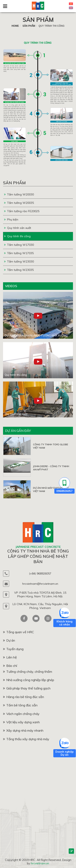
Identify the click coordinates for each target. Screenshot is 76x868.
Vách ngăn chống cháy (21, 714)
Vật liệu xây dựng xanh (21, 722)
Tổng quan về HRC (19, 632)
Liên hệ (10, 657)
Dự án (9, 640)
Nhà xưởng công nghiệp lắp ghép (29, 680)
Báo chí (10, 666)
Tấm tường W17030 (19, 245)
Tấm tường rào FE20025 (22, 211)
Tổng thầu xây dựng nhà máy (26, 739)
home (15, 26)
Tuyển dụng (13, 649)
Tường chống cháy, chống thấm (28, 672)
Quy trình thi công (17, 236)
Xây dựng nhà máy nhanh (23, 730)
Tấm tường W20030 (19, 194)
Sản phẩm (38, 20)
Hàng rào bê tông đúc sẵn (24, 697)
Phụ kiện (11, 219)
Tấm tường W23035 (19, 270)
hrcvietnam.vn (40, 863)
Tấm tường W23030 (19, 261)
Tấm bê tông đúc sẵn (20, 705)
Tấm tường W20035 (19, 203)
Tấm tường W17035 (19, 253)
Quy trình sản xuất (18, 228)
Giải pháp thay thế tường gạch (27, 688)
